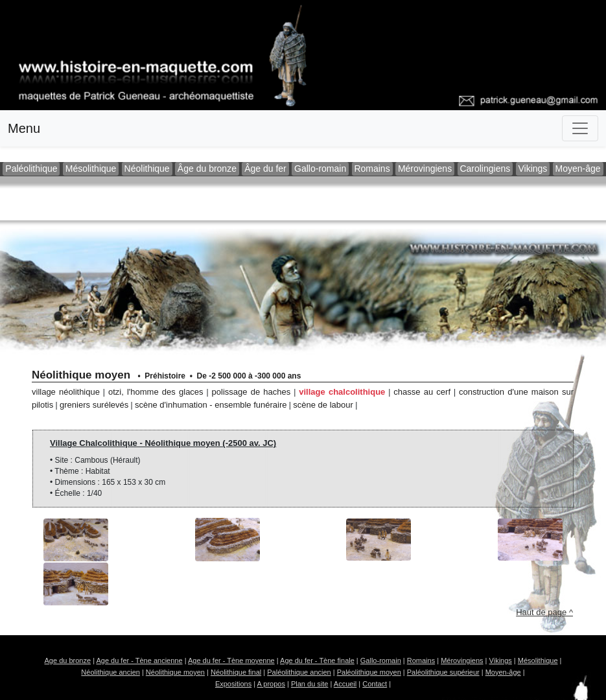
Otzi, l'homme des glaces (156, 392)
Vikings (533, 169)
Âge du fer (265, 169)
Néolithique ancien (111, 672)
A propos (271, 684)
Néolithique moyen (175, 672)
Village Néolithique (66, 392)
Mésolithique (91, 169)
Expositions (233, 684)
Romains (372, 169)
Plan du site (309, 684)
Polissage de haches (251, 392)
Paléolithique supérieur (443, 672)
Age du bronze (68, 660)
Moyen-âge (578, 169)
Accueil (345, 684)
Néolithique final (236, 672)
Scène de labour (323, 405)
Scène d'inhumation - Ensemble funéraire (211, 405)
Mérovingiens (425, 169)
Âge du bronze (207, 169)
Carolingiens (485, 169)
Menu (24, 128)
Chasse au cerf (422, 392)
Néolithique (147, 169)
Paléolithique (31, 169)
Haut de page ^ (544, 612)
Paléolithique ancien (299, 672)
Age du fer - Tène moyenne (231, 660)
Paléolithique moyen (369, 672)
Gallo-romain (320, 169)
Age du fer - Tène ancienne (139, 660)
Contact (375, 684)
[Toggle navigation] (580, 128)
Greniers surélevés (94, 405)
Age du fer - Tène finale (317, 660)
